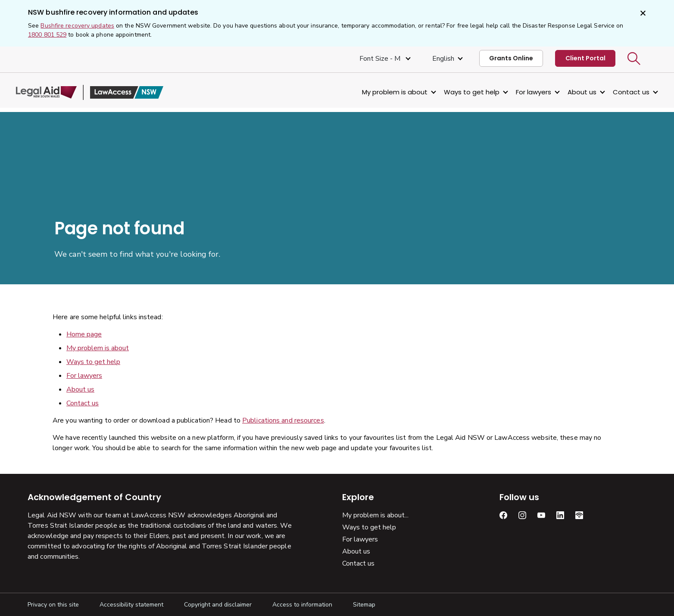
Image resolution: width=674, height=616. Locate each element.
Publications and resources (283, 420)
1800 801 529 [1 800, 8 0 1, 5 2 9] (47, 35)
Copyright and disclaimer (218, 605)
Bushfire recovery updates (77, 26)
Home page (84, 334)
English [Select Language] (443, 59)
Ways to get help (460, 92)
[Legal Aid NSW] (101, 92)
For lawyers (522, 92)
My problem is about (383, 92)
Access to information (302, 605)
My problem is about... (375, 515)
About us (570, 92)
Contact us (619, 92)
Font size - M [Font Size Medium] (381, 59)
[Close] (642, 14)
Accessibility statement (131, 605)
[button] (634, 59)
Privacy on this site (53, 605)
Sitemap (364, 605)
